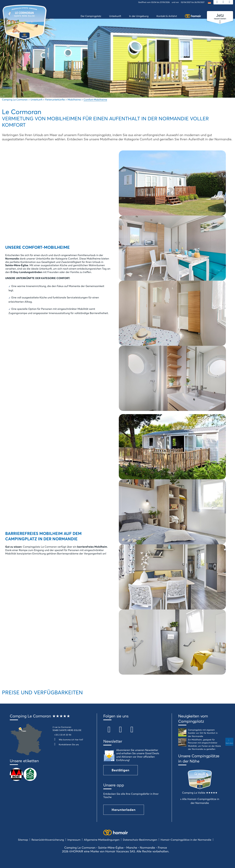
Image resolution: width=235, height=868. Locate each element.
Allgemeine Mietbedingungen (102, 840)
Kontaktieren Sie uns (66, 744)
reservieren (220, 17)
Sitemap (23, 840)
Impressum (74, 840)
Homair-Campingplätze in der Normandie (186, 840)
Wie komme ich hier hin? (68, 740)
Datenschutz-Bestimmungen (140, 840)
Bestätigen (121, 770)
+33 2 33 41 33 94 (63, 735)
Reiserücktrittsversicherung (48, 840)
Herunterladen (124, 810)
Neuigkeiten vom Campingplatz (193, 719)
